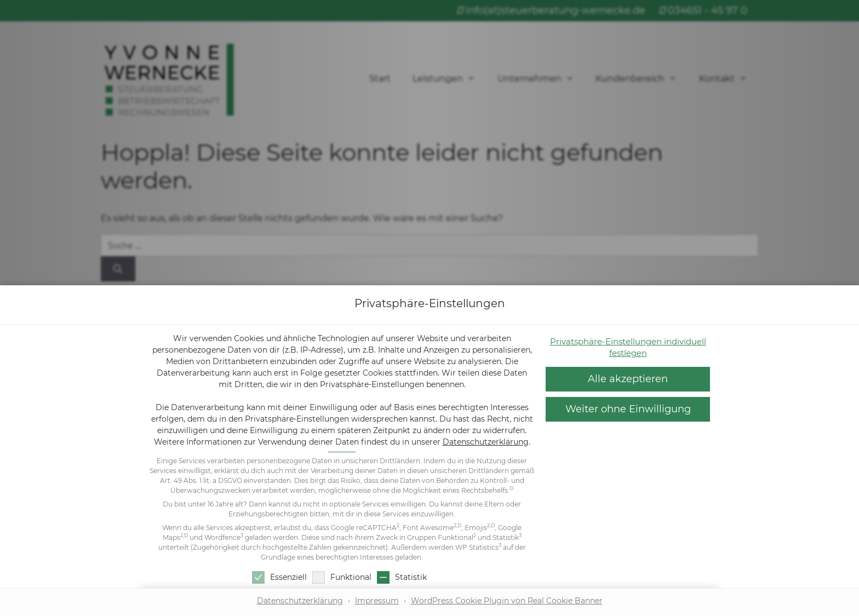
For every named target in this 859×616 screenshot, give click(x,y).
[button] (628, 409)
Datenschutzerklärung (486, 442)
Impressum (377, 601)
